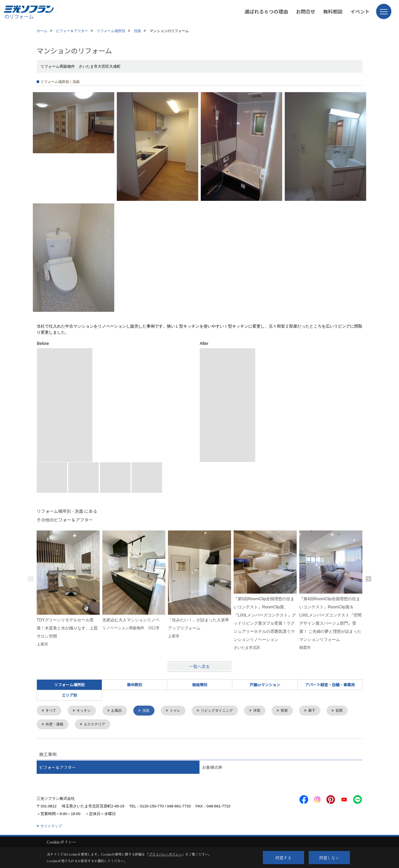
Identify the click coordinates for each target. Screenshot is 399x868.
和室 (293, 711)
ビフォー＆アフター (58, 768)
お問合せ (306, 11)
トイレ (180, 711)
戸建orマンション (265, 685)
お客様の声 (212, 768)
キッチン (85, 711)
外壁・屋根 (84, 725)
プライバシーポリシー (165, 854)
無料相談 (333, 11)
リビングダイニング (223, 711)
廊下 (321, 711)
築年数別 (135, 685)
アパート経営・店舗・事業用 (330, 685)
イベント (360, 11)
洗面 (150, 711)
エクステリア (125, 725)
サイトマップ (51, 827)
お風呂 (119, 711)
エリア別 (69, 695)
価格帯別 (200, 685)
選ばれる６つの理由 (266, 11)
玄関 (50, 725)
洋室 (265, 711)
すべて (52, 711)
